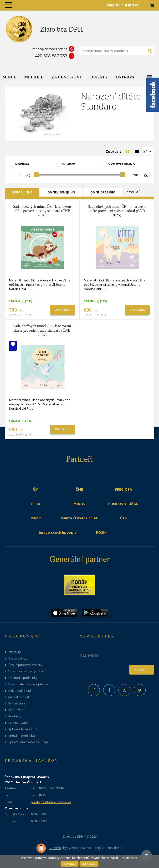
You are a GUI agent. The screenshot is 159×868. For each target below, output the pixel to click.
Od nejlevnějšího (61, 192)
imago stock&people (58, 532)
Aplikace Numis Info (23, 729)
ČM (36, 489)
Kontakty (15, 716)
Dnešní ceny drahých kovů (27, 671)
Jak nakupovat (19, 697)
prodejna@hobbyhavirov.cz (51, 802)
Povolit (69, 864)
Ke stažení (16, 710)
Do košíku (62, 310)
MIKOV (79, 504)
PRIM (36, 504)
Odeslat (142, 670)
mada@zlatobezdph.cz (50, 49)
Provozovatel (18, 723)
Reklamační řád (20, 691)
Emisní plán (17, 703)
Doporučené (22, 192)
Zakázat (89, 864)
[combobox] (148, 151)
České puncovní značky (25, 665)
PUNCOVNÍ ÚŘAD (123, 504)
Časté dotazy (18, 658)
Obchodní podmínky (23, 678)
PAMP (36, 518)
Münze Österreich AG (79, 518)
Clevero (49, 848)
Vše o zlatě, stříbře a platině (28, 684)
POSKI (101, 532)
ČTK (123, 518)
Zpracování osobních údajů (28, 742)
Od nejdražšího (103, 192)
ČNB (80, 489)
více (133, 858)
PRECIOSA (123, 489)
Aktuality (15, 652)
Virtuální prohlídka (22, 736)
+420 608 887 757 (50, 56)
